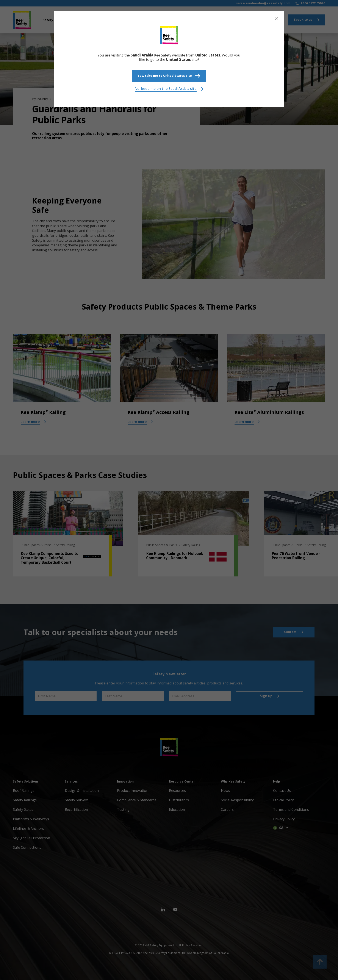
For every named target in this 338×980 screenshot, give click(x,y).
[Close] (276, 19)
